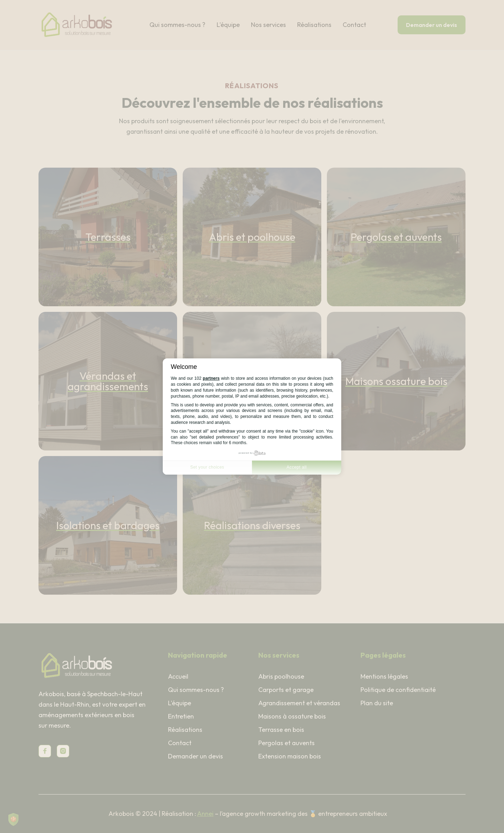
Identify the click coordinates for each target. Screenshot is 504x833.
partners (211, 378)
